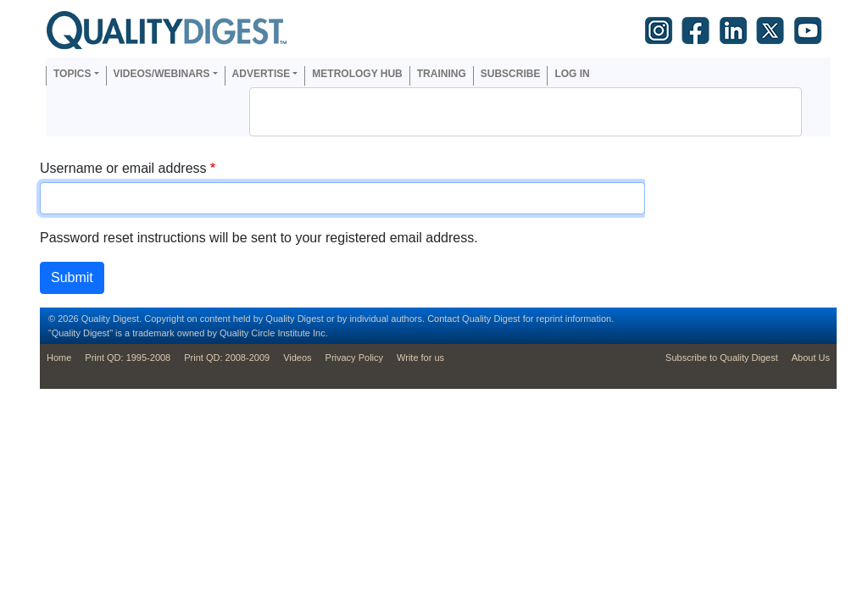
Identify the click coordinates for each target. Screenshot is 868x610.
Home (59, 358)
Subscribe (511, 74)
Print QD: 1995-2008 (128, 358)
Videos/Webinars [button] (162, 74)
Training (442, 74)
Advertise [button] (262, 74)
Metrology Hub (357, 74)
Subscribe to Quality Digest (722, 358)
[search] (504, 112)
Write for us (420, 358)
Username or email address (123, 168)
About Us (811, 358)
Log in (572, 74)
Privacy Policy (354, 358)
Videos (297, 358)
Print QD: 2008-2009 (227, 358)
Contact (443, 319)
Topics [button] (72, 74)
